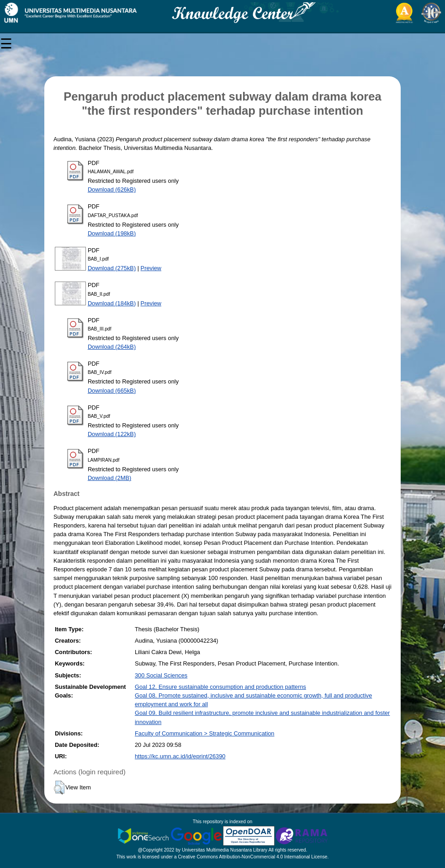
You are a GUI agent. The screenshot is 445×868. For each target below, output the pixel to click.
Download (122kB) (112, 434)
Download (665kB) (112, 391)
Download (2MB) (109, 478)
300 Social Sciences (161, 675)
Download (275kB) (112, 268)
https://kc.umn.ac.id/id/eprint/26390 (180, 756)
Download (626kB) (112, 189)
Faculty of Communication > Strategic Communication (204, 733)
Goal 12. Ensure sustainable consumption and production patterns (220, 687)
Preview (151, 268)
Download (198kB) (112, 233)
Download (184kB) (112, 303)
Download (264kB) (112, 347)
